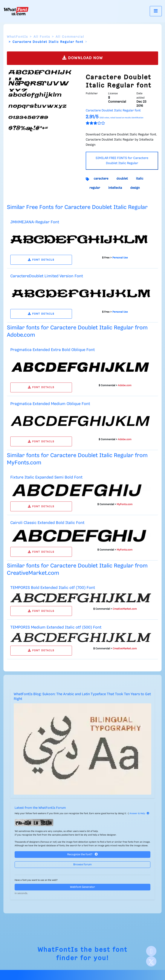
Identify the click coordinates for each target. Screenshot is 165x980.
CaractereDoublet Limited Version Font (47, 276)
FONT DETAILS (41, 260)
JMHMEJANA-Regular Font (35, 222)
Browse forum (82, 865)
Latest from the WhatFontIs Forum (40, 808)
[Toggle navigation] (156, 11)
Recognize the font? (82, 854)
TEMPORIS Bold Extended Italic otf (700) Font (53, 588)
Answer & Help (139, 813)
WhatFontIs (17, 37)
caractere (101, 179)
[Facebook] (151, 951)
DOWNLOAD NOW (83, 58)
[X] (151, 961)
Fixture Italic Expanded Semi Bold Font (46, 477)
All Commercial (70, 37)
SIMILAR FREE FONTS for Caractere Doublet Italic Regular (122, 161)
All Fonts (42, 37)
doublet (122, 179)
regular (95, 188)
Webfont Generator (82, 887)
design (135, 188)
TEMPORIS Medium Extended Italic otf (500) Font (56, 627)
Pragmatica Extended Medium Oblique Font (50, 404)
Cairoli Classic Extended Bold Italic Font (47, 523)
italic (140, 179)
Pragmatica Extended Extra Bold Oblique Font (53, 350)
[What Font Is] (16, 11)
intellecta (115, 188)
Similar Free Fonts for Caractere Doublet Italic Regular (77, 207)
